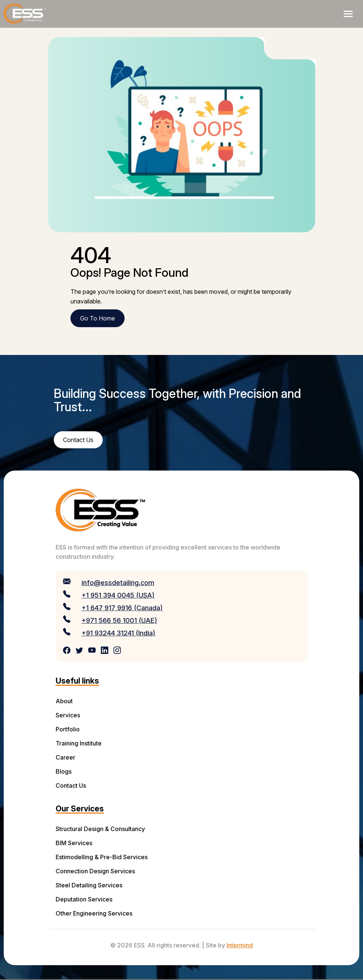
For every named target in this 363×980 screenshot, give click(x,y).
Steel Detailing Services (89, 885)
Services (68, 715)
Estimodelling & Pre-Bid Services (102, 857)
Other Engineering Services (94, 913)
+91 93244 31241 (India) (118, 633)
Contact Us (71, 785)
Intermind (240, 945)
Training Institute (79, 743)
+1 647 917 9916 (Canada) (122, 608)
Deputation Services (84, 899)
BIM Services (74, 843)
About (64, 701)
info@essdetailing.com (118, 583)
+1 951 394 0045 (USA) (118, 595)
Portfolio (68, 729)
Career (65, 757)
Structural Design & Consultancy (100, 829)
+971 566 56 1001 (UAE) (119, 620)
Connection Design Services (95, 871)
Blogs (64, 771)
